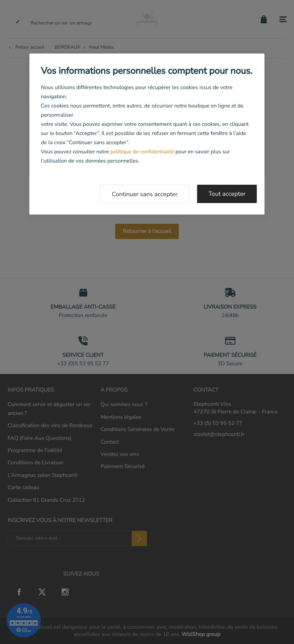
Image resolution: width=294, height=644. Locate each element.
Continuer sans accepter (145, 194)
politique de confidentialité (142, 152)
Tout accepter (227, 194)
